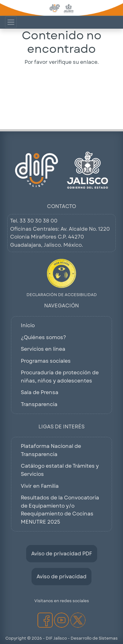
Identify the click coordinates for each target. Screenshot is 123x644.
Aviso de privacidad (61, 577)
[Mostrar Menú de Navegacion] (11, 22)
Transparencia (39, 404)
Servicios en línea (43, 349)
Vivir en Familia (40, 486)
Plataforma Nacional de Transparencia (51, 450)
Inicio (28, 325)
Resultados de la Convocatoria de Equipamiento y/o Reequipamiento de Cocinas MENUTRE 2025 (60, 510)
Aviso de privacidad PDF (62, 554)
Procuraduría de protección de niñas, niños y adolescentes (60, 377)
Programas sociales (46, 361)
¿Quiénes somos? (43, 337)
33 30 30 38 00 (38, 221)
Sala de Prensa (40, 392)
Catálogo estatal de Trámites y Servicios (60, 470)
